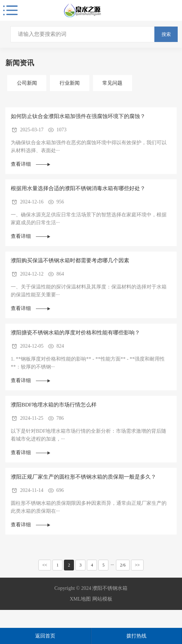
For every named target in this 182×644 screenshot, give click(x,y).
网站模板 (102, 599)
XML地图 (80, 599)
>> (137, 565)
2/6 (123, 565)
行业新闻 (70, 83)
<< (45, 565)
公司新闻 (27, 83)
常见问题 (112, 83)
